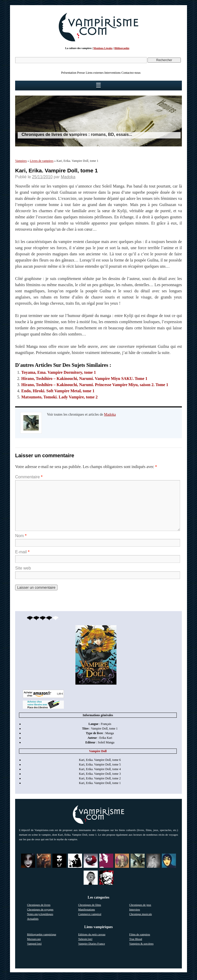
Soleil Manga (106, 742)
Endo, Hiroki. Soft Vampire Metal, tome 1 (58, 391)
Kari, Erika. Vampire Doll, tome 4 (100, 769)
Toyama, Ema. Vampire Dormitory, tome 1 (59, 372)
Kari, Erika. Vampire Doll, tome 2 (100, 778)
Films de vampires (140, 934)
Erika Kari (106, 738)
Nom (21, 536)
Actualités (33, 919)
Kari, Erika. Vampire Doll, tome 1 (100, 783)
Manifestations (87, 909)
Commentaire (29, 477)
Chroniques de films (90, 905)
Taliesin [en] (85, 939)
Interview (135, 909)
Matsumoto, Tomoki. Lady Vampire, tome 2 (60, 397)
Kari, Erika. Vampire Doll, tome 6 (100, 760)
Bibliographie (122, 48)
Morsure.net (34, 939)
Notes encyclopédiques (40, 914)
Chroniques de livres (39, 905)
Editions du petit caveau (92, 934)
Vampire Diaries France (92, 944)
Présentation (69, 73)
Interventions (112, 73)
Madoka (68, 177)
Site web (23, 568)
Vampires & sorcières (141, 944)
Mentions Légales (103, 48)
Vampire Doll (98, 751)
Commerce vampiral (90, 914)
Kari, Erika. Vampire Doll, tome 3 (100, 774)
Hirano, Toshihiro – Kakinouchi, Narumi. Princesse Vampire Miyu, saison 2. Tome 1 (95, 385)
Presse (81, 73)
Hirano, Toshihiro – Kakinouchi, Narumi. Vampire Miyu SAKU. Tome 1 (84, 379)
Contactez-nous (131, 73)
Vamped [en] (35, 944)
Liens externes (95, 73)
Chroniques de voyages (40, 909)
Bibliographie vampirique (42, 934)
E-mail (22, 552)
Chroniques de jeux (140, 905)
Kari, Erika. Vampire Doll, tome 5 (100, 764)
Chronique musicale (141, 914)
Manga (109, 733)
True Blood (136, 939)
